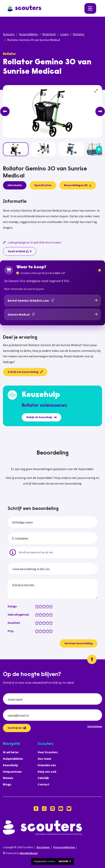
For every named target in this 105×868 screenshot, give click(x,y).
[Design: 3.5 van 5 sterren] (47, 606)
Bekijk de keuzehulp (42, 417)
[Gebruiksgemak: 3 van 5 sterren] (45, 614)
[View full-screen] (96, 91)
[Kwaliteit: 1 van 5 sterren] (38, 623)
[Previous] (5, 111)
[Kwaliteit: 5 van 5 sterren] (52, 623)
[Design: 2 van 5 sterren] (41, 606)
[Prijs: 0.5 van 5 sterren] (36, 631)
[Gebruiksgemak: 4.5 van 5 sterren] (50, 614)
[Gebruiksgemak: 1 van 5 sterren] (38, 614)
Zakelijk (43, 778)
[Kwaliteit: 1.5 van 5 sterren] (39, 623)
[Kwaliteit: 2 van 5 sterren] (41, 623)
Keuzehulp (10, 765)
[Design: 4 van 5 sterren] (48, 606)
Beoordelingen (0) (78, 185)
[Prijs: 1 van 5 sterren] (38, 631)
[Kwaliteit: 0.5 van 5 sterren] (36, 623)
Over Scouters (48, 752)
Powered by (20, 853)
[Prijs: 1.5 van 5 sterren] (39, 631)
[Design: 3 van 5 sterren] (45, 606)
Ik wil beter (11, 752)
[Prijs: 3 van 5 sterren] (45, 631)
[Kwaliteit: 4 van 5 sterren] (48, 623)
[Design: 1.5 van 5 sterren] (39, 606)
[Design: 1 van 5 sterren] (38, 606)
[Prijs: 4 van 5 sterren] (48, 631)
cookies (51, 861)
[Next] (100, 111)
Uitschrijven (95, 726)
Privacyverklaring (64, 847)
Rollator (79, 34)
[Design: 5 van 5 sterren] (52, 606)
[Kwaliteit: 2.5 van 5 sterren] (43, 623)
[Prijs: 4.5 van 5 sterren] (50, 631)
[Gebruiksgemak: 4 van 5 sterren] (48, 614)
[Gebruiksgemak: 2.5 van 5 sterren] (43, 614)
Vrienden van (47, 765)
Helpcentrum (12, 772)
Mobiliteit (49, 34)
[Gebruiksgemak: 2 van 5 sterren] (41, 614)
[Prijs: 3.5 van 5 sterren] (47, 631)
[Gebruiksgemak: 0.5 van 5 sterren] (36, 614)
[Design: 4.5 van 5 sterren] (50, 606)
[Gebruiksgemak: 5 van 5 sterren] (52, 614)
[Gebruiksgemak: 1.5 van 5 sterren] (39, 614)
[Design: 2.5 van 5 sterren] (43, 606)
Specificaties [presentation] (43, 185)
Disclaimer (43, 847)
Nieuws (8, 778)
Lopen (64, 34)
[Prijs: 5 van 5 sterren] (52, 631)
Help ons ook (47, 772)
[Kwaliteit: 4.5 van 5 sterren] (50, 623)
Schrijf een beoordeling (25, 372)
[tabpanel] (52, 215)
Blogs (7, 784)
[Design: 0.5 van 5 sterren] (36, 606)
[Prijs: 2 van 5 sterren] (41, 631)
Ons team (44, 759)
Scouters (9, 34)
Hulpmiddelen (29, 34)
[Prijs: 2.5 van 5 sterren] (43, 631)
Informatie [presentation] (15, 185)
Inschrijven (17, 728)
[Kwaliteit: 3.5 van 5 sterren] (47, 623)
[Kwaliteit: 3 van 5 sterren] (45, 623)
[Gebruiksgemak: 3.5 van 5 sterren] (47, 614)
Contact (43, 784)
